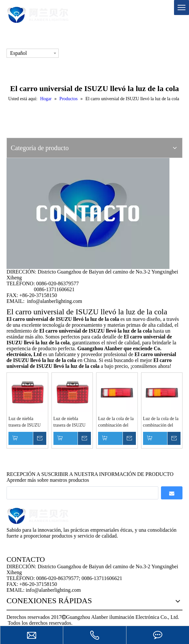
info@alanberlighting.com (55, 301)
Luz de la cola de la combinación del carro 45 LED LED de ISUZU (116, 422)
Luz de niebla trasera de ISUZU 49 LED (25, 422)
